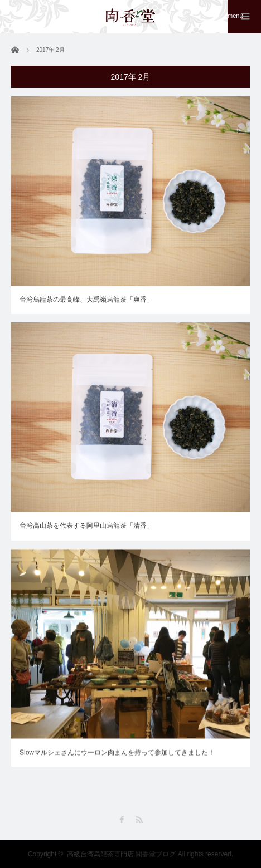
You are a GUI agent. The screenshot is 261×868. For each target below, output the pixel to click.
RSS (139, 820)
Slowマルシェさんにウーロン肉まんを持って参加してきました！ (117, 753)
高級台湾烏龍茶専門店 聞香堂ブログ (121, 854)
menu (235, 16)
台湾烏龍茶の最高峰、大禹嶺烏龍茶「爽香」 (86, 300)
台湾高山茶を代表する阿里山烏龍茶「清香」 (86, 526)
